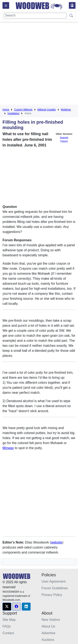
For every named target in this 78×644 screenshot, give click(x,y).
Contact (8, 633)
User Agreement (54, 581)
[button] (7, 607)
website (57, 542)
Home (6, 110)
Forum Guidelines (55, 588)
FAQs (7, 626)
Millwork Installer (47, 110)
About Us (48, 626)
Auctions (48, 640)
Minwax (8, 448)
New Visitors (51, 620)
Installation (13, 113)
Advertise (49, 633)
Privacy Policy (52, 595)
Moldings (66, 110)
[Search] (35, 16)
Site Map (9, 620)
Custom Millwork (23, 110)
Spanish (64, 137)
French (64, 141)
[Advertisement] (39, 64)
